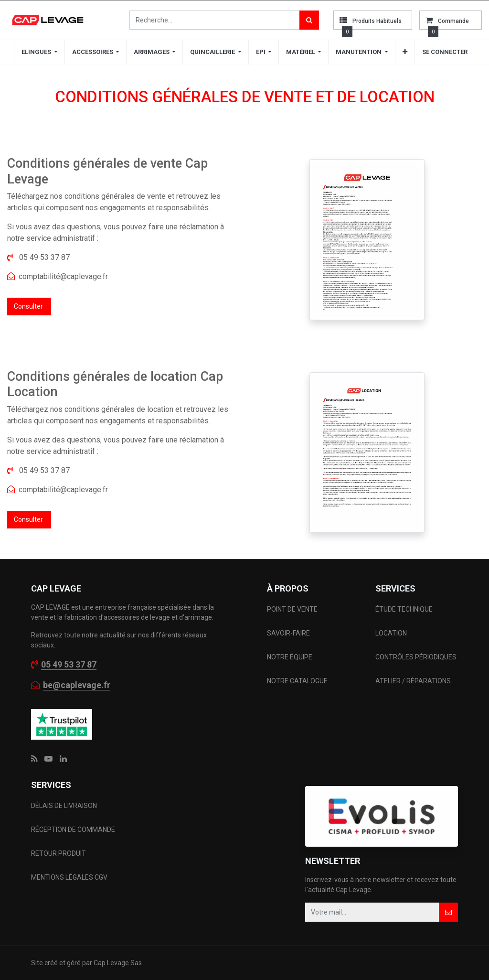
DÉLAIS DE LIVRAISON (65, 806)
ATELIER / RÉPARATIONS (413, 681)
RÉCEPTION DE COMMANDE (73, 829)
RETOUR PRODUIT (58, 853)
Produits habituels (377, 21)
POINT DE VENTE (292, 609)
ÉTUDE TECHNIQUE (405, 609)
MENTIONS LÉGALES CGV (69, 877)
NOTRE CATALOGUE (297, 681)
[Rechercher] (309, 20)
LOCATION (392, 633)
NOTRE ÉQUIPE (290, 657)
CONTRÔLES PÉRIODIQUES (416, 657)
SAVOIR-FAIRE (288, 633)
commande (453, 21)
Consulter (29, 306)
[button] (405, 52)
